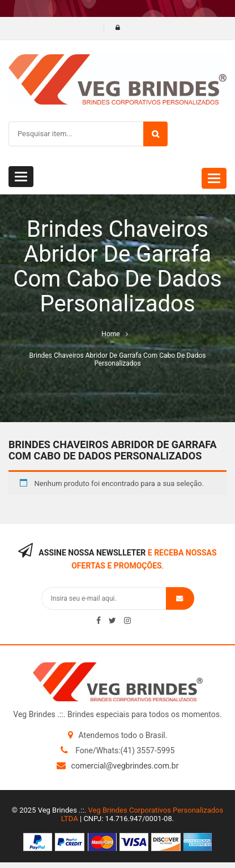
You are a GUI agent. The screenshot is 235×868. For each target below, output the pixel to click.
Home (110, 334)
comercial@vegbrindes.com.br (125, 766)
